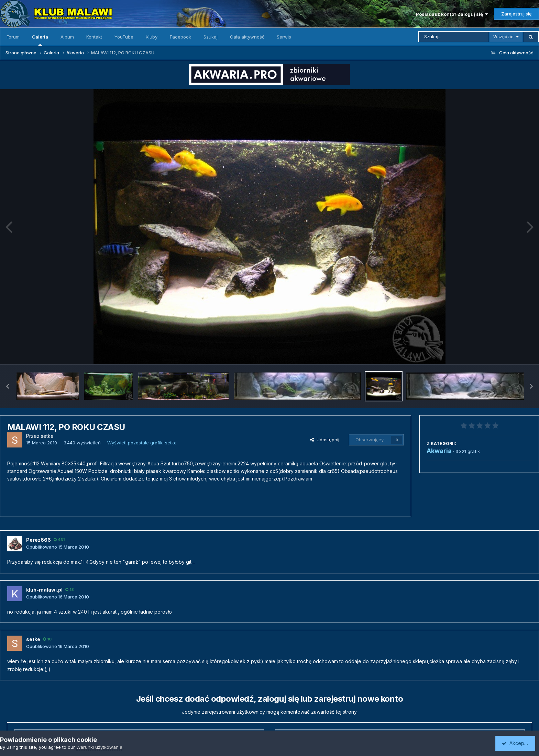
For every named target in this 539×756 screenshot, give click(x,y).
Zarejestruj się (516, 14)
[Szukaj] (454, 37)
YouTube (124, 37)
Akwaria (439, 451)
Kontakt (94, 37)
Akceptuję (517, 743)
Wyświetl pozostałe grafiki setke (142, 443)
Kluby (152, 37)
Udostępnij (325, 440)
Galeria (40, 40)
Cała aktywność (247, 37)
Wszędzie (503, 37)
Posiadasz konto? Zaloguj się (452, 14)
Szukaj (211, 37)
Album (67, 37)
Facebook (180, 37)
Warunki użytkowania (99, 747)
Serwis (284, 37)
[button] (8, 386)
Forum (13, 37)
